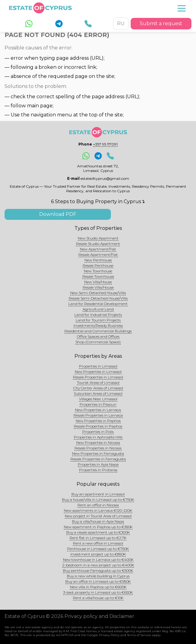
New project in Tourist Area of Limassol (98, 516)
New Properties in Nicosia (98, 443)
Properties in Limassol (98, 366)
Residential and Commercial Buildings (98, 331)
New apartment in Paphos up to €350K (98, 527)
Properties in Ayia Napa (98, 464)
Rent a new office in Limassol (98, 543)
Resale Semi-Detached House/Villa (98, 298)
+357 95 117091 (105, 144)
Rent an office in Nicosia (98, 505)
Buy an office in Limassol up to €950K (98, 581)
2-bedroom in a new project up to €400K (98, 565)
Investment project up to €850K (98, 554)
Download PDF (58, 214)
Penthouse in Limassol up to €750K (98, 549)
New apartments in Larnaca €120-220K (98, 510)
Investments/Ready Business (98, 325)
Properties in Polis (98, 432)
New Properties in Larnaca (98, 410)
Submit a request (161, 23)
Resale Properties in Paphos (98, 426)
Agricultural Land (98, 309)
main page (40, 106)
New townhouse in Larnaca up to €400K (98, 560)
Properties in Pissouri (98, 404)
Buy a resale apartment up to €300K (98, 532)
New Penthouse (98, 260)
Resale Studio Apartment (98, 244)
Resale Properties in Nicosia (98, 448)
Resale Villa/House (98, 287)
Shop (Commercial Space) (98, 342)
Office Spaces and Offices (98, 336)
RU (121, 23)
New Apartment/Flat (98, 249)
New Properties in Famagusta (98, 453)
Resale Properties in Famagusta (98, 459)
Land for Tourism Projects (98, 320)
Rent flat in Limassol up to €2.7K (98, 538)
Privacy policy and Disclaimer (99, 616)
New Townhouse (98, 271)
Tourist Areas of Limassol (98, 382)
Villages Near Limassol (98, 399)
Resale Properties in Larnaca (98, 415)
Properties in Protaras (98, 470)
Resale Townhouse (98, 276)
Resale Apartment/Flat (98, 255)
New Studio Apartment (98, 238)
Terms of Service (139, 635)
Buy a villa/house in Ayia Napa (98, 521)
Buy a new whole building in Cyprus (98, 576)
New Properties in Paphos (98, 421)
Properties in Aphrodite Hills (98, 437)
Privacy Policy (109, 635)
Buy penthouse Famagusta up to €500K (98, 570)
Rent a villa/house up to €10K (98, 598)
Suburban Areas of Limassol (98, 393)
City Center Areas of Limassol (98, 388)
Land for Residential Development (98, 304)
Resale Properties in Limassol (98, 377)
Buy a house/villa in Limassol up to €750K (98, 500)
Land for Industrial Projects (98, 315)
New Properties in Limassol (98, 372)
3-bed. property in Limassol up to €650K (98, 592)
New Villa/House (98, 282)
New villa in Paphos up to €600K (98, 587)
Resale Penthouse (98, 265)
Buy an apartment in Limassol (98, 494)
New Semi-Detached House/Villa (98, 293)
